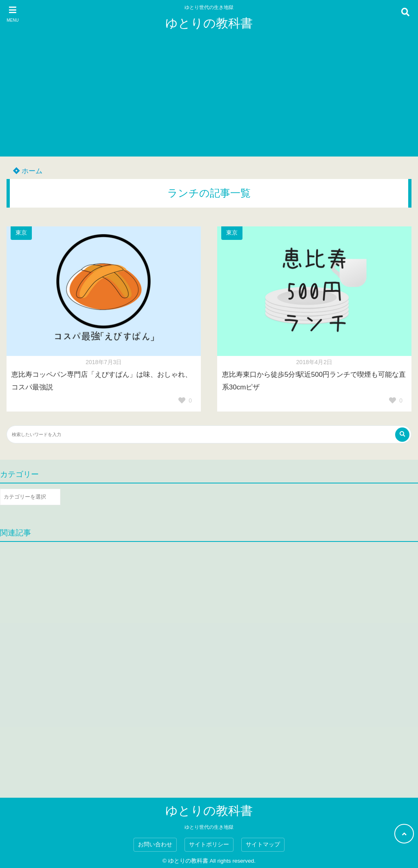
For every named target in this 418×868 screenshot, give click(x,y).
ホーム (28, 171)
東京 (21, 233)
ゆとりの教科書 (209, 23)
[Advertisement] (209, 99)
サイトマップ (263, 845)
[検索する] (402, 435)
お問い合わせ (155, 845)
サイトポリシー (209, 845)
